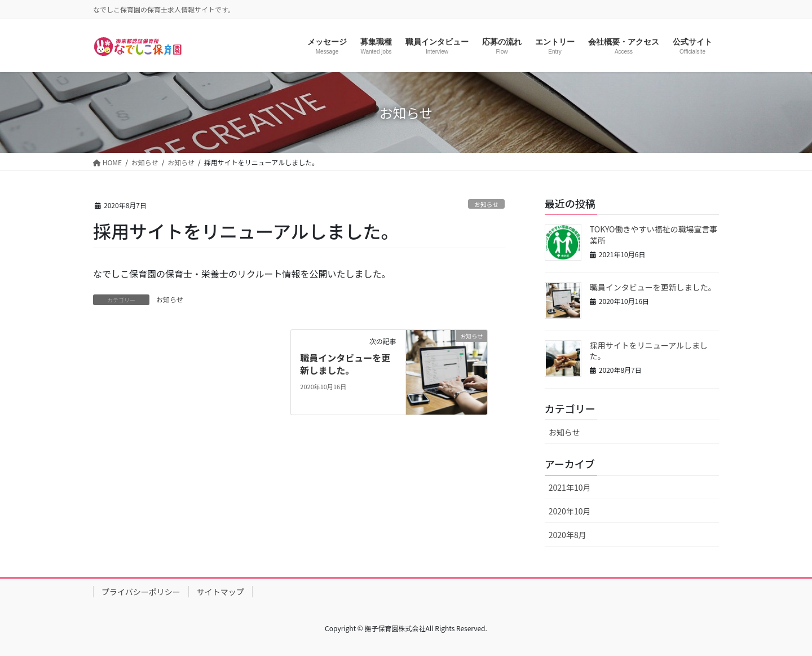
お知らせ (486, 204)
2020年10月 (570, 511)
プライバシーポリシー (141, 592)
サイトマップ (220, 592)
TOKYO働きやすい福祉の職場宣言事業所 (654, 235)
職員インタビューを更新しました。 (345, 364)
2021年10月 (570, 487)
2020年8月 (568, 535)
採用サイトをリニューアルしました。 (649, 351)
